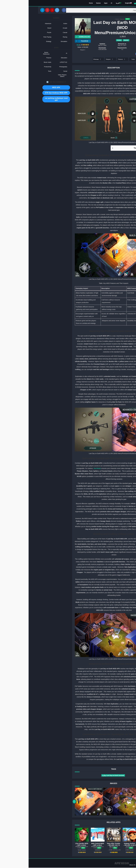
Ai (83, 3)
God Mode (69, 469)
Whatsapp (69, 60)
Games (70, 3)
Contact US (112, 865)
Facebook (117, 60)
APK (119, 545)
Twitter (106, 60)
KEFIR (113, 46)
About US (104, 865)
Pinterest (93, 60)
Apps (77, 3)
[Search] (81, 10)
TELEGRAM (53, 41)
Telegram (81, 60)
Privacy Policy (121, 865)
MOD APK (28, 88)
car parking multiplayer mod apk (28, 100)
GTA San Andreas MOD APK (28, 93)
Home (62, 3)
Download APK (54, 37)
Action (90, 41)
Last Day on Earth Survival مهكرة (85, 776)
